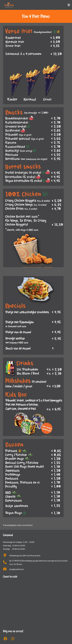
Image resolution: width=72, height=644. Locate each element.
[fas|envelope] (6, 569)
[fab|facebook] (5, 639)
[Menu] (69, 5)
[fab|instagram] (13, 639)
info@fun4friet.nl (16, 569)
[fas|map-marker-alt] (6, 556)
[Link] (9, 5)
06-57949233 (15, 561)
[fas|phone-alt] (6, 562)
